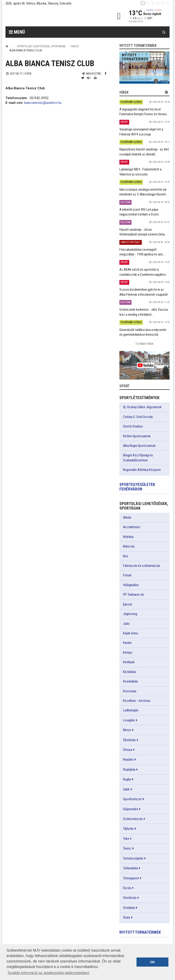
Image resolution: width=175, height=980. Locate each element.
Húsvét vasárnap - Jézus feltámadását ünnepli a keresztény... (143, 232)
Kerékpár (129, 662)
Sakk (126, 789)
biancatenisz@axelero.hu (43, 103)
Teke (126, 839)
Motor (127, 730)
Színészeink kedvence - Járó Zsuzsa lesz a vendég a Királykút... (144, 312)
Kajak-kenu (130, 633)
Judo (126, 624)
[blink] (168, 3)
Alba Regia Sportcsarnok (139, 446)
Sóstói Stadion (133, 426)
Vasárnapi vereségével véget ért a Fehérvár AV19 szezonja (141, 132)
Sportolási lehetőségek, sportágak (41, 46)
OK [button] (152, 962)
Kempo (128, 652)
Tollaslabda (130, 868)
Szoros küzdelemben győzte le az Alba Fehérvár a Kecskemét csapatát (144, 292)
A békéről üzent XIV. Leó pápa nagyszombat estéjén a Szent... (140, 212)
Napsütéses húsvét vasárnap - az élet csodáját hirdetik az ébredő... (144, 152)
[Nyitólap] (7, 46)
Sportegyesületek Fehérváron (137, 487)
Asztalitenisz (132, 527)
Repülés (128, 760)
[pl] (153, 3)
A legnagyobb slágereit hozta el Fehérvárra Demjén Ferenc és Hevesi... (144, 112)
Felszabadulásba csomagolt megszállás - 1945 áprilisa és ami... (142, 252)
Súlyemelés (131, 809)
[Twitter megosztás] (83, 78)
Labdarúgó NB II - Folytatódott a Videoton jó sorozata (140, 172)
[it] (163, 3)
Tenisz (75, 46)
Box (126, 556)
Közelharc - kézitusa (137, 701)
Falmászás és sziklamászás (142, 566)
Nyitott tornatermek (140, 932)
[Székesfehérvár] (47, 16)
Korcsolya (130, 691)
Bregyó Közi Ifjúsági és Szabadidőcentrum (138, 458)
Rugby (127, 779)
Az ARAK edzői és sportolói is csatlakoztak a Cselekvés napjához (143, 272)
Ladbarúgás (131, 710)
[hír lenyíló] (166, 92)
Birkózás (129, 546)
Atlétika (128, 537)
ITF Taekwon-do (134, 595)
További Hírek (144, 344)
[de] (158, 3)
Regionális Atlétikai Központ (142, 470)
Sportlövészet (132, 799)
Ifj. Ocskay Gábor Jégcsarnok (142, 407)
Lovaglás (129, 720)
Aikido (127, 517)
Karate (127, 643)
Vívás (127, 917)
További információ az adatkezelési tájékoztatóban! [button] (48, 973)
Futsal (127, 575)
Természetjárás (133, 858)
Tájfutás (128, 829)
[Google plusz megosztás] (89, 78)
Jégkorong (130, 614)
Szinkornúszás (133, 819)
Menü (17, 32)
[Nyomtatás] (95, 78)
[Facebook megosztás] (105, 74)
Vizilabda (129, 908)
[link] (144, 67)
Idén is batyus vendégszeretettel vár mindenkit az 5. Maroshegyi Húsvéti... (144, 192)
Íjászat (127, 604)
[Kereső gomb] (164, 32)
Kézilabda (129, 672)
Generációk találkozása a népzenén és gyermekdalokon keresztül (143, 332)
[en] (148, 3)
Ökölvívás (129, 740)
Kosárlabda (130, 681)
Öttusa (128, 750)
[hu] (143, 3)
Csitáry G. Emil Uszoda (138, 417)
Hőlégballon (131, 585)
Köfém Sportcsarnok (137, 436)
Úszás (127, 888)
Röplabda (129, 770)
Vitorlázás (130, 898)
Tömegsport (131, 878)
